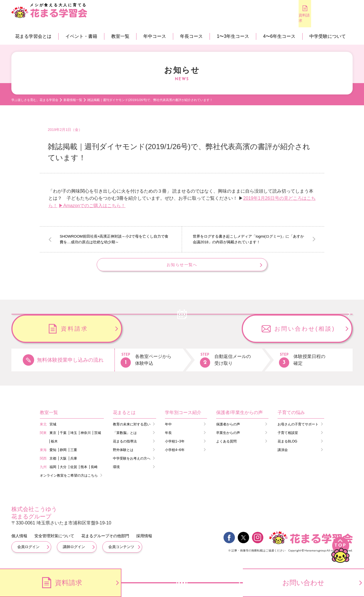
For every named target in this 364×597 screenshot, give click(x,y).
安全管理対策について (54, 540)
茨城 (98, 437)
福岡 (53, 472)
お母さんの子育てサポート (298, 429)
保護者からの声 (228, 429)
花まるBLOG (287, 446)
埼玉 (74, 437)
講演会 (283, 454)
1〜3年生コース (233, 36)
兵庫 (74, 463)
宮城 (53, 429)
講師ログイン (74, 551)
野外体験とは (123, 454)
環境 (116, 472)
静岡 (63, 454)
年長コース (191, 36)
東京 (53, 437)
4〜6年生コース (279, 36)
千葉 (63, 437)
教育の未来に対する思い (132, 429)
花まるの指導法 (125, 446)
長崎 (94, 472)
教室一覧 (120, 36)
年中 (168, 429)
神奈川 (86, 437)
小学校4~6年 (175, 454)
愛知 (53, 454)
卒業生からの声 (228, 437)
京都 (53, 463)
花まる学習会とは (33, 36)
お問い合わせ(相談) (305, 333)
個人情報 (19, 540)
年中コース (155, 36)
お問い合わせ (303, 583)
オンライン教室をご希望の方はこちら (69, 480)
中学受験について (328, 36)
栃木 (54, 446)
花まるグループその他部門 (105, 540)
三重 (74, 454)
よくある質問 (226, 446)
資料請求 (267, 18)
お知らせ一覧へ (182, 267)
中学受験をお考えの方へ (132, 463)
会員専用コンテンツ (336, 18)
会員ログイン (28, 551)
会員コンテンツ (121, 551)
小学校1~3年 (175, 446)
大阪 (63, 463)
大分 (63, 472)
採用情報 (144, 540)
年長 (168, 437)
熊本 (84, 472)
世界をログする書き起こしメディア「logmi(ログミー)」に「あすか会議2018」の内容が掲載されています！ (248, 239)
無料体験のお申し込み (302, 18)
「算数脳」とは (125, 437)
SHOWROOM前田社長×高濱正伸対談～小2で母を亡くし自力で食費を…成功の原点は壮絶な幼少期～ (114, 239)
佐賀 (74, 472)
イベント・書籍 (81, 36)
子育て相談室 (288, 437)
